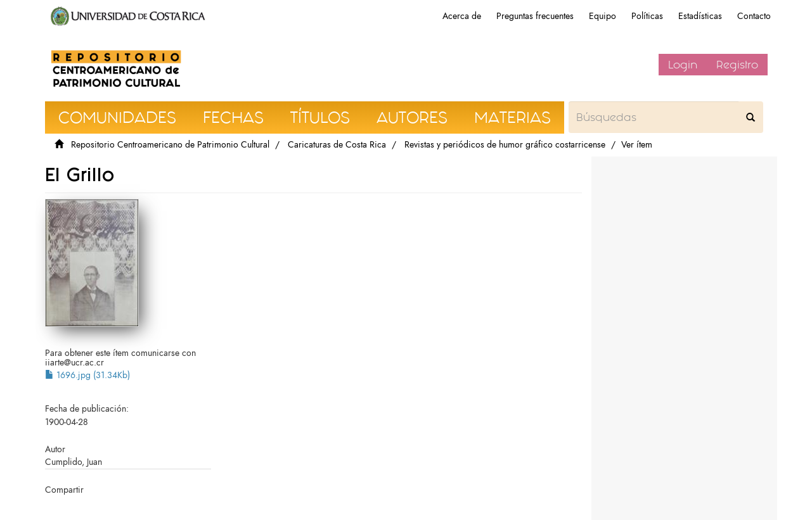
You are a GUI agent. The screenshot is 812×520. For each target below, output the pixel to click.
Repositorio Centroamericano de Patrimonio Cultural (170, 145)
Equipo (603, 16)
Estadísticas (700, 16)
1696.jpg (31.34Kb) (87, 375)
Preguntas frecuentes (535, 16)
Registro (737, 65)
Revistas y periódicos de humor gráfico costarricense (505, 145)
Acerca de (462, 16)
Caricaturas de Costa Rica (337, 145)
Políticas (647, 16)
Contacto (754, 16)
